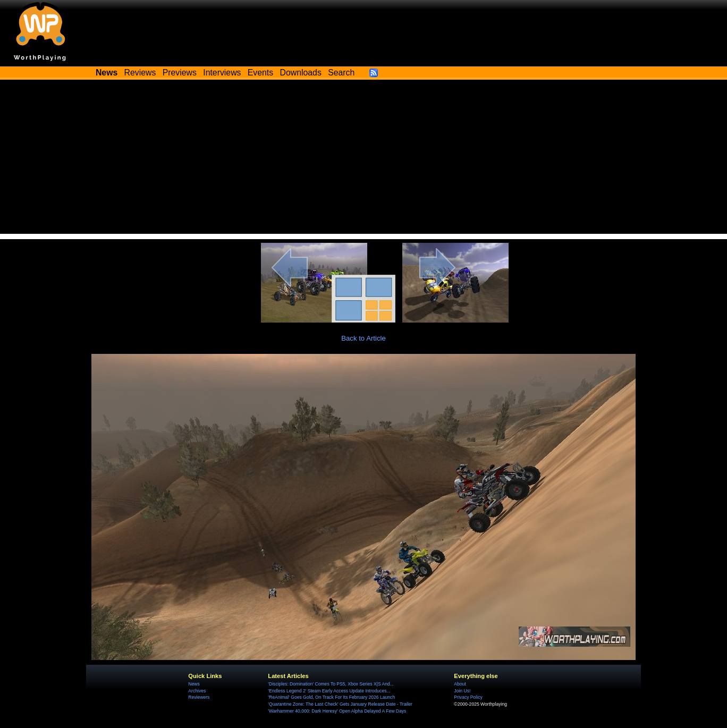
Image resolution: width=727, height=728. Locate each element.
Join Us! (462, 691)
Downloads (301, 73)
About (460, 684)
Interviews (222, 73)
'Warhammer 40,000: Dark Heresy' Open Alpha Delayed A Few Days (337, 711)
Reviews (140, 73)
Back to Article (363, 338)
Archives (197, 691)
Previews (180, 73)
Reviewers (199, 697)
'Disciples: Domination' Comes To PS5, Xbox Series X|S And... (331, 684)
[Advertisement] (363, 159)
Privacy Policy (468, 697)
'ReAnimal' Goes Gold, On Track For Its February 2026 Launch (331, 697)
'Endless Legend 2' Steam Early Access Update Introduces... (329, 691)
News (194, 684)
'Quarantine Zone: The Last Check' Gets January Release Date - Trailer (340, 704)
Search (341, 73)
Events (260, 73)
